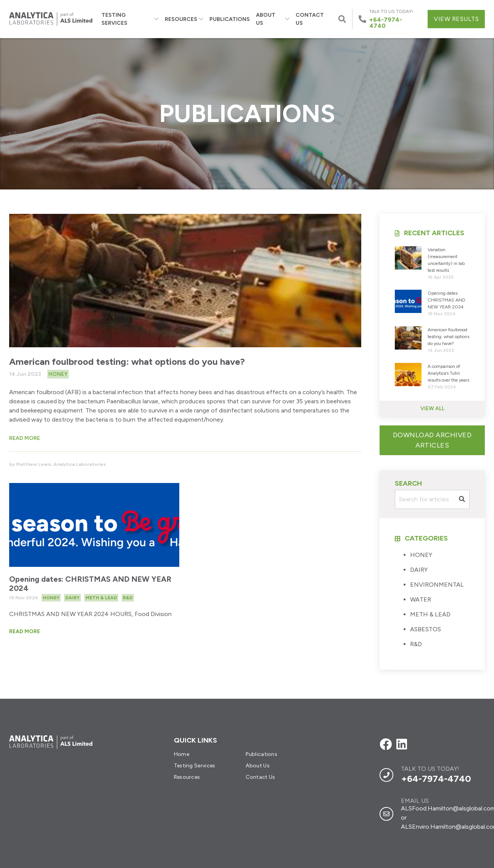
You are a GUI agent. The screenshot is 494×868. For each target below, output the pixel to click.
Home (182, 754)
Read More (25, 631)
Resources (184, 19)
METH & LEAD (430, 614)
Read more (25, 438)
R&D (416, 644)
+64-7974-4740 (436, 779)
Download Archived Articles (432, 440)
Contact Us (310, 19)
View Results (456, 19)
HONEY (421, 555)
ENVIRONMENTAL (437, 585)
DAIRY (419, 570)
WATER (421, 599)
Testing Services (130, 19)
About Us (273, 19)
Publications (230, 19)
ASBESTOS (426, 629)
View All (432, 408)
